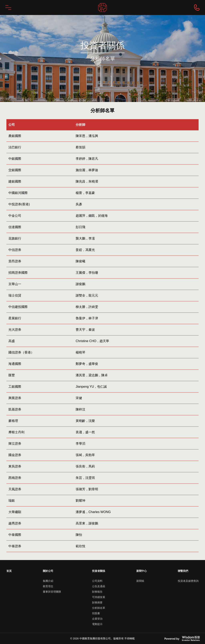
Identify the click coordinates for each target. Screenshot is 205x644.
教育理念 (48, 586)
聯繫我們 (183, 571)
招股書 (96, 613)
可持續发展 (99, 597)
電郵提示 (97, 624)
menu (8, 8)
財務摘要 (97, 602)
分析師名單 (99, 608)
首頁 (9, 571)
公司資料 (97, 581)
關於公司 (48, 571)
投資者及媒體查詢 (188, 581)
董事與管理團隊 (52, 592)
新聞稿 (140, 581)
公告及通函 (99, 586)
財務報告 (97, 592)
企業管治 (97, 619)
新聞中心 (142, 571)
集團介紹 (48, 581)
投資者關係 (99, 571)
